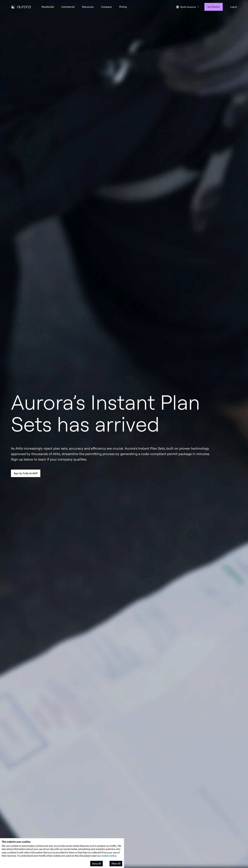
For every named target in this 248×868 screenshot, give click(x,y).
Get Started (214, 7)
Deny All (96, 863)
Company (106, 7)
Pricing (123, 7)
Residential (48, 7)
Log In (234, 7)
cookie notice (109, 856)
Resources (88, 7)
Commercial (68, 7)
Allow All (116, 863)
